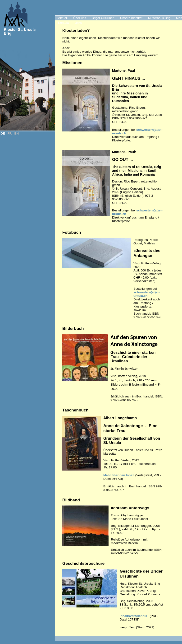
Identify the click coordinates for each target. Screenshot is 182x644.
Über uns (80, 18)
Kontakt (63, 23)
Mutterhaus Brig (159, 18)
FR (10, 133)
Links (78, 23)
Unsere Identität (131, 18)
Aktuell (63, 18)
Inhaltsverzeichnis (133, 616)
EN (17, 133)
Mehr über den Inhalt (119, 475)
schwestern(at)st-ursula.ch (146, 294)
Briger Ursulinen (103, 18)
